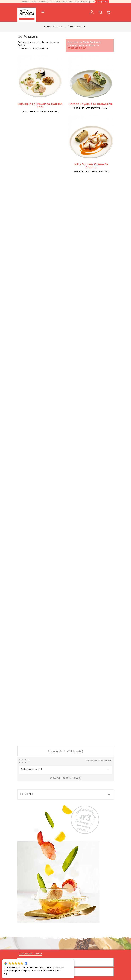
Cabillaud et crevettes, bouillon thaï (40, 106)
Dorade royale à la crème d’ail (91, 104)
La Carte (27, 794)
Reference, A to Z (66, 770)
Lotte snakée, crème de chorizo (91, 166)
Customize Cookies (30, 954)
